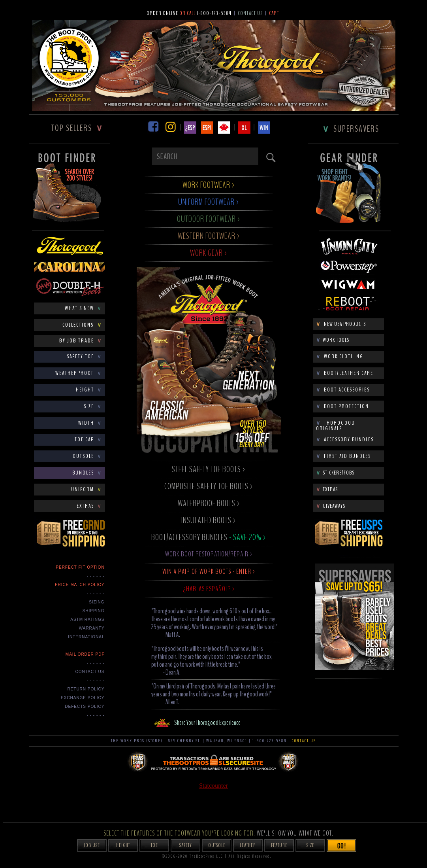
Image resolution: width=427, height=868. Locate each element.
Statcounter (213, 786)
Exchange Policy (83, 698)
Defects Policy (85, 706)
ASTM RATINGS (87, 619)
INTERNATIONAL (86, 637)
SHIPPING (94, 611)
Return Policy (86, 689)
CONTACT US (90, 672)
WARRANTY (92, 628)
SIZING (97, 602)
